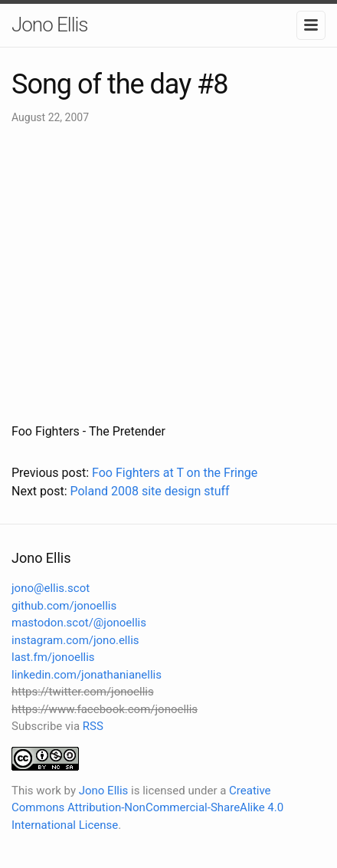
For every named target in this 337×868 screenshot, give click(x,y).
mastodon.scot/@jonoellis (79, 623)
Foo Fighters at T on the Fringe (175, 473)
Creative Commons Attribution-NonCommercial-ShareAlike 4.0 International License (147, 808)
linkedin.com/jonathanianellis (87, 675)
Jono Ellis (50, 25)
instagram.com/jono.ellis (75, 640)
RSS (93, 726)
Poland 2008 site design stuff (149, 491)
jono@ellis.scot (51, 588)
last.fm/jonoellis (53, 657)
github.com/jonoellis (64, 606)
